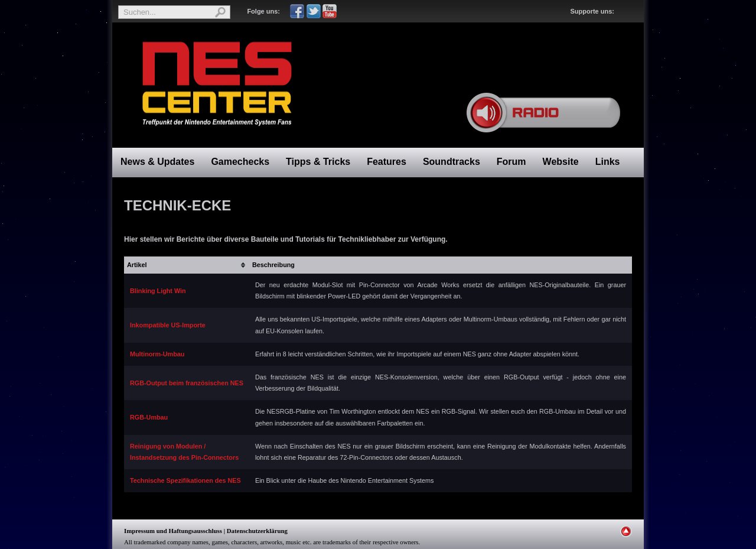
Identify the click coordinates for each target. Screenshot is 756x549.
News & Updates (157, 162)
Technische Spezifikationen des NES (185, 480)
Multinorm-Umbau (157, 354)
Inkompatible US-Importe (168, 325)
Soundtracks (452, 162)
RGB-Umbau (149, 417)
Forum (511, 162)
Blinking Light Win (158, 291)
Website (561, 162)
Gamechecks (240, 162)
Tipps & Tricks (318, 162)
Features (387, 162)
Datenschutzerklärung (257, 531)
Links (608, 162)
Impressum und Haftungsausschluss (173, 531)
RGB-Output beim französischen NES (187, 383)
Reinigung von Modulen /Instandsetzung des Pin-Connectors (184, 452)
